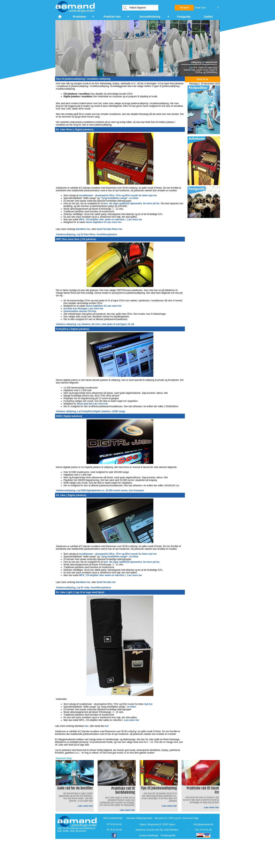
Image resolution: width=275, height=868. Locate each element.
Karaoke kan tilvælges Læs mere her (84, 309)
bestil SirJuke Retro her (110, 229)
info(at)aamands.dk (203, 824)
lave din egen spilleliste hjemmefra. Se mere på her (131, 203)
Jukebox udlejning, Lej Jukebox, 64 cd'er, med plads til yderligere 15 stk (95, 324)
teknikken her (83, 229)
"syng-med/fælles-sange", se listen (119, 198)
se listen (132, 707)
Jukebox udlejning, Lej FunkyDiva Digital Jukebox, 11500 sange (91, 411)
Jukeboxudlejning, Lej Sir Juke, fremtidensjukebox (84, 588)
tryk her (148, 704)
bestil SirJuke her (106, 582)
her (87, 726)
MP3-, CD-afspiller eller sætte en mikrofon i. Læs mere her (111, 220)
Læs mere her (132, 720)
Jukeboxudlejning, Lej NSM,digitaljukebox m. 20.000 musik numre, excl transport (100, 490)
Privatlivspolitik (168, 836)
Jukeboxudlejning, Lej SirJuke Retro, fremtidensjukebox (87, 234)
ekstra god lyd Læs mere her (92, 404)
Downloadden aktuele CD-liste (80, 311)
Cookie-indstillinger (149, 836)
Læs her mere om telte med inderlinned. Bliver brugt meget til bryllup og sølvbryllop (200, 70)
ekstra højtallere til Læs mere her (104, 222)
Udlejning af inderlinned (204, 62)
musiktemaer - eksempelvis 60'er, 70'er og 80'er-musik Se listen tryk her (118, 195)
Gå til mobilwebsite (113, 818)
